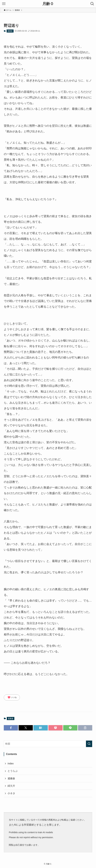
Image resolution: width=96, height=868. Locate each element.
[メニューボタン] (4, 4)
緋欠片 (11, 786)
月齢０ (48, 4)
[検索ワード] (48, 744)
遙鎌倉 (10, 31)
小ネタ (11, 793)
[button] (11, 728)
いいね (12, 697)
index (11, 764)
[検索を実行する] (89, 744)
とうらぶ (13, 771)
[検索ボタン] (92, 4)
